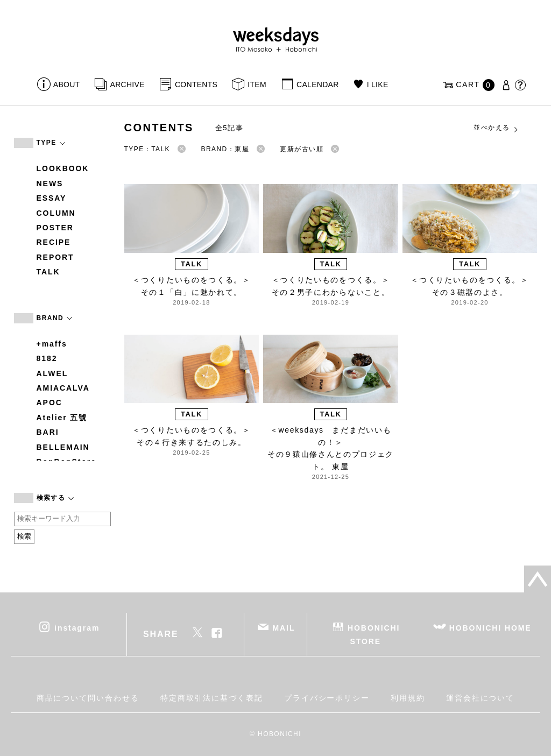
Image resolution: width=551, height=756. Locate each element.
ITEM (257, 84)
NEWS (50, 183)
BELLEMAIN (63, 447)
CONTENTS (196, 84)
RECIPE (54, 242)
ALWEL (52, 373)
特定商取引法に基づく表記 (212, 698)
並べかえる (496, 128)
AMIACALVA (63, 388)
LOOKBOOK (63, 168)
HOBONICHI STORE (374, 634)
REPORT (55, 257)
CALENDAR (317, 84)
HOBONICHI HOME (490, 627)
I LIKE (378, 84)
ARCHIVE (128, 84)
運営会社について (480, 698)
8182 (47, 358)
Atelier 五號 (62, 418)
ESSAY (52, 198)
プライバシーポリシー (327, 698)
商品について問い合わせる (88, 698)
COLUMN (56, 213)
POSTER (55, 228)
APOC (50, 402)
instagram (77, 627)
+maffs (52, 344)
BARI (48, 432)
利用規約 (408, 698)
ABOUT (67, 84)
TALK (48, 272)
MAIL (284, 627)
